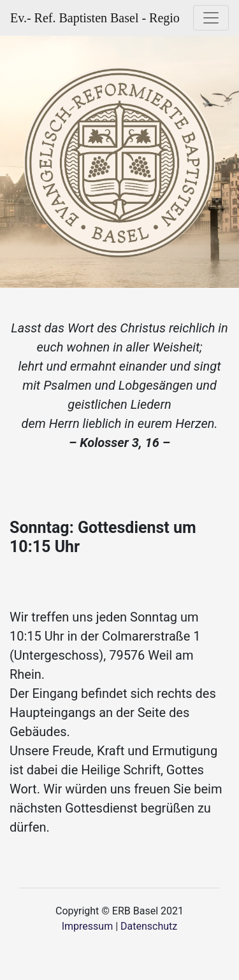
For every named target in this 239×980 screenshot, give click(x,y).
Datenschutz (149, 926)
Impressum (88, 926)
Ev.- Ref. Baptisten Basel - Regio (95, 18)
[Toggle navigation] (211, 18)
